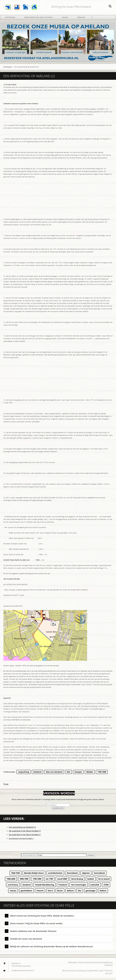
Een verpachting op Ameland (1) (22, 829)
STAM (106, 887)
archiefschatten (55, 875)
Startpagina (10, 19)
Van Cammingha (79, 887)
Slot (68, 774)
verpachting (24, 774)
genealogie (91, 893)
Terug (6, 786)
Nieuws (65, 19)
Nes (80, 893)
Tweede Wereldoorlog (45, 887)
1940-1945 (15, 875)
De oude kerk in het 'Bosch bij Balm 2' (25, 837)
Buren (60, 893)
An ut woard (104, 881)
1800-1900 (24, 881)
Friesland (63, 887)
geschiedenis (26, 893)
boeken (91, 881)
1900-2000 (11, 881)
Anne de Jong (77, 881)
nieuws (13, 893)
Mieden (90, 774)
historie (40, 893)
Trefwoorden (9, 774)
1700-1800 (102, 774)
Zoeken (110, 7)
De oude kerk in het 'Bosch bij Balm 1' (21, 840)
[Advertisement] (58, 204)
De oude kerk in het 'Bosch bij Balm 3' (25, 833)
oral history (13, 887)
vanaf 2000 (62, 881)
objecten (86, 875)
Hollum (103, 893)
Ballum (70, 893)
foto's (50, 893)
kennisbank (100, 875)
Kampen (78, 774)
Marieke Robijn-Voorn (34, 875)
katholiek (95, 887)
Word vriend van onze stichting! (38, 19)
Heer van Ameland (54, 774)
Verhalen (81, 19)
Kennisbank (72, 875)
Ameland (37, 774)
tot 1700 (49, 881)
